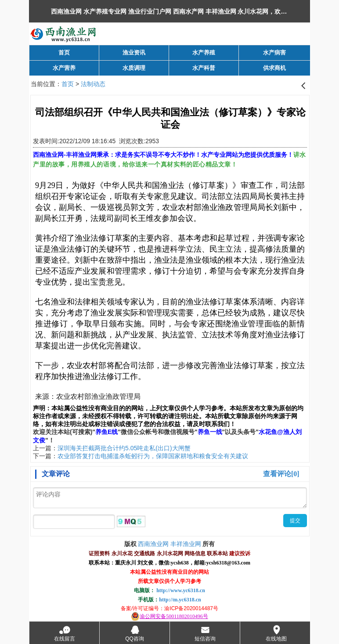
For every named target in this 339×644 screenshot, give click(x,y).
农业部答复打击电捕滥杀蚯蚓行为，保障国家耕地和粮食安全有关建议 (153, 456)
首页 (68, 84)
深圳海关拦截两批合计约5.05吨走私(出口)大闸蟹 (124, 448)
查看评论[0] (281, 474)
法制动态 (93, 84)
